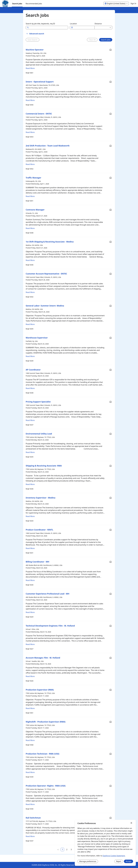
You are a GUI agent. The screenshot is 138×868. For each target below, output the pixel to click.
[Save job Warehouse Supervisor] (111, 338)
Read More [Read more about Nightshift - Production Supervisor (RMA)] (30, 740)
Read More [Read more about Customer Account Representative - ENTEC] (30, 292)
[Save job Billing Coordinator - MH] (111, 562)
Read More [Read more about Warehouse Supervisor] (30, 356)
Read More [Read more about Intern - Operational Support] (30, 100)
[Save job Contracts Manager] (111, 210)
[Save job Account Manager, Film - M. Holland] (111, 658)
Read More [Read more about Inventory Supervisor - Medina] (30, 516)
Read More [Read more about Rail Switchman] (30, 836)
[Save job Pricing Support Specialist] (111, 402)
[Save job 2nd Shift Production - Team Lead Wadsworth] (111, 146)
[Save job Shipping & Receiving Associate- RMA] (111, 466)
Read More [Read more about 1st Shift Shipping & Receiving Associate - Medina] (30, 260)
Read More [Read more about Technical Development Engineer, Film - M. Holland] (30, 644)
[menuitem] (5, 4)
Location (73, 24)
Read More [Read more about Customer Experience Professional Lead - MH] (30, 612)
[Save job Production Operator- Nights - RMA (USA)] (111, 786)
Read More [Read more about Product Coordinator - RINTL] (30, 548)
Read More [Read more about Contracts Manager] (30, 228)
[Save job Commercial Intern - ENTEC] (111, 114)
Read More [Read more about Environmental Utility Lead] (30, 452)
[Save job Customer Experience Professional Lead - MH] (111, 594)
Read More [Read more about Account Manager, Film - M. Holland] (30, 676)
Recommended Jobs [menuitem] (34, 4)
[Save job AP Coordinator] (111, 370)
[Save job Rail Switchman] (111, 818)
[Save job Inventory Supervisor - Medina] (111, 498)
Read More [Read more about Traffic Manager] (30, 196)
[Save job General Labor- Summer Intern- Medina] (111, 306)
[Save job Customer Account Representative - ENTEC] (111, 274)
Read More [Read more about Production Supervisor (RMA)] (30, 708)
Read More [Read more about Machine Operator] (30, 68)
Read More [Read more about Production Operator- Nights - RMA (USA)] (30, 804)
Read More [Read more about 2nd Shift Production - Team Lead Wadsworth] (30, 164)
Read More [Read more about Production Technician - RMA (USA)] (30, 772)
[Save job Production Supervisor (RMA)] (111, 690)
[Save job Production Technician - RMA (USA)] (111, 754)
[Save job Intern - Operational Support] (111, 82)
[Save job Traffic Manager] (111, 178)
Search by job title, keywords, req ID (40, 24)
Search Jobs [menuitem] (17, 4)
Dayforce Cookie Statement (114, 856)
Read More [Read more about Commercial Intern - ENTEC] (30, 132)
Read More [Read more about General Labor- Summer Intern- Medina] (30, 324)
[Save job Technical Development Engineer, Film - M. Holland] (111, 626)
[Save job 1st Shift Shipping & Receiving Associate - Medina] (111, 242)
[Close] (131, 823)
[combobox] (83, 28)
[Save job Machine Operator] (111, 50)
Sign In (133, 3)
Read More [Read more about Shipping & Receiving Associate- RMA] (30, 484)
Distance (98, 24)
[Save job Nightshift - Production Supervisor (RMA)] (111, 722)
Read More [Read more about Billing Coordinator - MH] (30, 580)
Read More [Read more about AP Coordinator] (30, 388)
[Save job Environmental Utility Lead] (111, 434)
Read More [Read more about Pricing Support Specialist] (30, 420)
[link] (62, 849)
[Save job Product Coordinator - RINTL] (111, 530)
